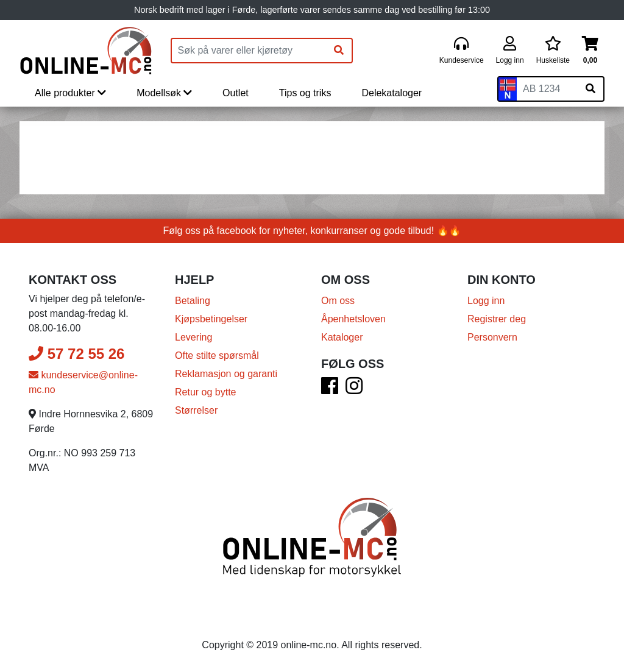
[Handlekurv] (590, 51)
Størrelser (196, 410)
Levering (193, 337)
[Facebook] (330, 390)
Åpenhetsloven (353, 319)
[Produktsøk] (249, 51)
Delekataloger (392, 93)
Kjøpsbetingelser (211, 319)
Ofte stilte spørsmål (217, 355)
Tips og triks (305, 93)
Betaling (193, 301)
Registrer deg (497, 319)
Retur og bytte (206, 392)
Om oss (338, 301)
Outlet (236, 93)
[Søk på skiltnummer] (590, 89)
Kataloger (342, 337)
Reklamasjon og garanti (226, 374)
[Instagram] (354, 390)
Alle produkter (70, 93)
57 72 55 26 (76, 354)
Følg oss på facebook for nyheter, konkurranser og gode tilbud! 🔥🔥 (312, 231)
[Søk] (339, 51)
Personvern (492, 337)
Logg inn (486, 301)
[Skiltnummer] (547, 89)
